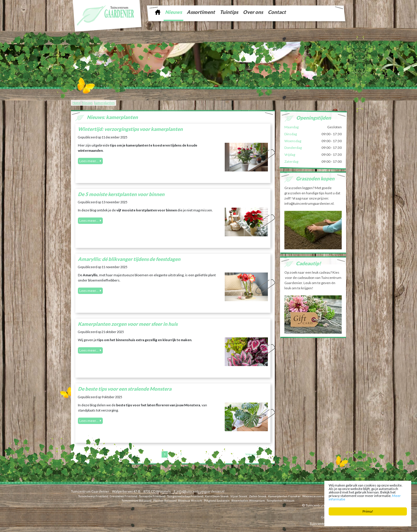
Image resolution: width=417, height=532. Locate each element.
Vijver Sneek (239, 496)
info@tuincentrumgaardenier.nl (201, 491)
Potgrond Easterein (217, 500)
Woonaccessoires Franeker (320, 496)
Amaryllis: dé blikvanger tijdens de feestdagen (129, 259)
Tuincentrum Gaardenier (90, 491)
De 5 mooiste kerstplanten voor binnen (121, 194)
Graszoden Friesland (124, 496)
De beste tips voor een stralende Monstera (125, 389)
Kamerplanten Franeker (284, 496)
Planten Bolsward (165, 500)
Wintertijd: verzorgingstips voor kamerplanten (130, 129)
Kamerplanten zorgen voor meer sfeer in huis (128, 324)
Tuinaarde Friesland (152, 496)
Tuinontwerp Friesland (93, 496)
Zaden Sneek (258, 496)
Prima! (368, 512)
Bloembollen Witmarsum (248, 500)
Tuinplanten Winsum (281, 500)
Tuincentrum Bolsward (137, 500)
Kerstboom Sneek (217, 496)
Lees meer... (89, 161)
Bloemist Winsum (190, 500)
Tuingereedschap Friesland (185, 496)
